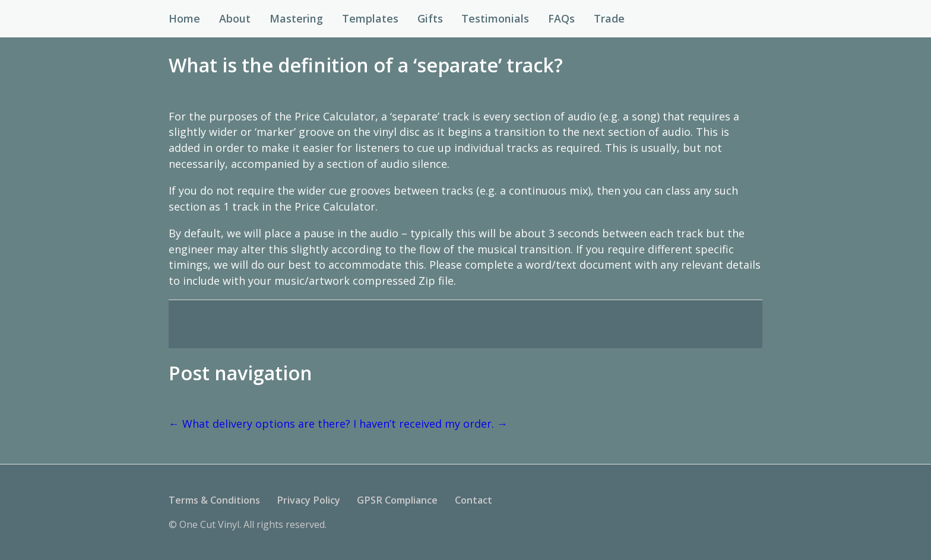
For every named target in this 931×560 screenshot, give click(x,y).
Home (184, 18)
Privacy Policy (308, 500)
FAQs (561, 18)
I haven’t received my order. (430, 424)
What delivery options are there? (259, 424)
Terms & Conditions (214, 500)
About (235, 18)
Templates (370, 18)
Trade (609, 18)
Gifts (430, 18)
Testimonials (495, 18)
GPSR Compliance (397, 500)
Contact (474, 500)
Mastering (296, 18)
